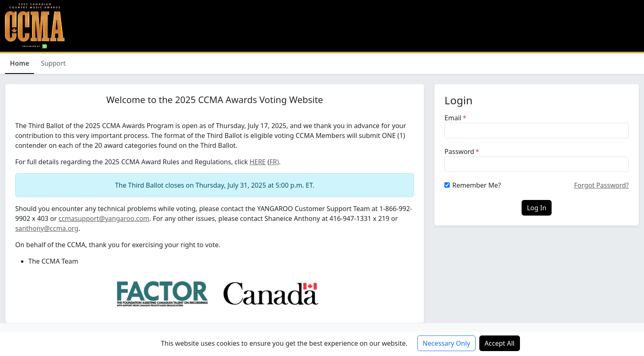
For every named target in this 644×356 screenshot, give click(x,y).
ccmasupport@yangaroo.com (104, 218)
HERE (258, 162)
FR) (274, 162)
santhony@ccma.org (47, 228)
